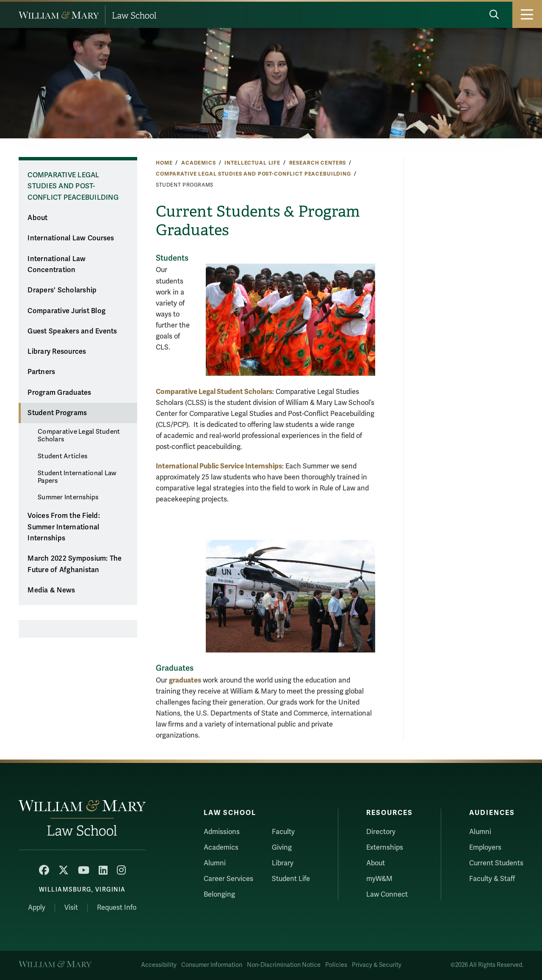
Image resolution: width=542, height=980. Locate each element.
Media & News (51, 590)
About (37, 218)
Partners (41, 372)
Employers (485, 848)
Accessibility (159, 965)
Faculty (283, 832)
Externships (385, 848)
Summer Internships (68, 497)
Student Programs (57, 413)
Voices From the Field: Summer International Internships (64, 527)
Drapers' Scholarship (62, 290)
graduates (185, 680)
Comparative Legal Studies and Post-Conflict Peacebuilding (253, 174)
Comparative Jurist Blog (66, 311)
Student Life (291, 879)
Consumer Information (212, 965)
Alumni (215, 863)
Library (283, 863)
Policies (336, 965)
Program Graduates (59, 393)
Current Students (496, 863)
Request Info (117, 908)
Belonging (219, 895)
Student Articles (62, 456)
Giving (282, 848)
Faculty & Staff (492, 879)
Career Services (228, 879)
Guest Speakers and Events (72, 331)
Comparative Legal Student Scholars (79, 435)
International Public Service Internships (219, 466)
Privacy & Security (377, 965)
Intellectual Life (252, 163)
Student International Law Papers (77, 477)
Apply (37, 908)
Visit (71, 908)
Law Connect (387, 895)
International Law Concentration (57, 265)
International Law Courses (71, 238)
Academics (199, 163)
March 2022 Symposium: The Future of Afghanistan (75, 564)
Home (164, 163)
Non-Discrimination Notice (284, 965)
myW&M (379, 879)
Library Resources (57, 352)
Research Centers (318, 163)
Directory (381, 832)
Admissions (222, 832)
